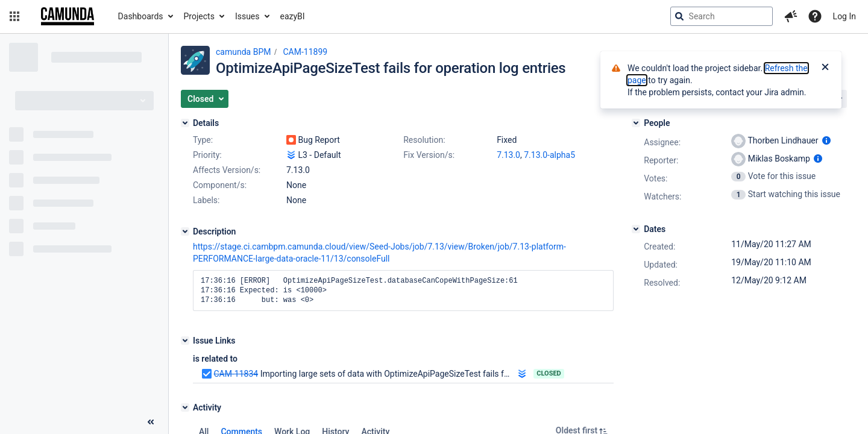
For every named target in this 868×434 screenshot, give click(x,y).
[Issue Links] (185, 341)
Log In (844, 16)
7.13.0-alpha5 (549, 155)
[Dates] (636, 229)
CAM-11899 (305, 52)
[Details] (185, 123)
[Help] (815, 16)
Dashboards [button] (141, 16)
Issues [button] (247, 16)
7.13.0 (508, 155)
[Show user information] (826, 140)
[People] (636, 123)
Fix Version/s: (429, 155)
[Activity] (185, 407)
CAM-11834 (236, 374)
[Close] (825, 68)
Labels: (206, 200)
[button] (14, 16)
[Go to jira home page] (68, 16)
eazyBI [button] (293, 16)
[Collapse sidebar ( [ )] (151, 422)
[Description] (185, 231)
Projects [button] (199, 16)
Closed (549, 373)
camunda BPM (243, 52)
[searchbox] (722, 16)
